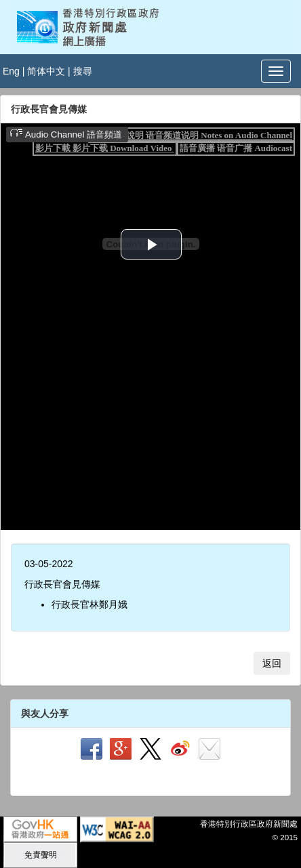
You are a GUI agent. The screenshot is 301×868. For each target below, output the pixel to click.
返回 (272, 663)
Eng (11, 71)
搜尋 (83, 71)
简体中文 (46, 71)
